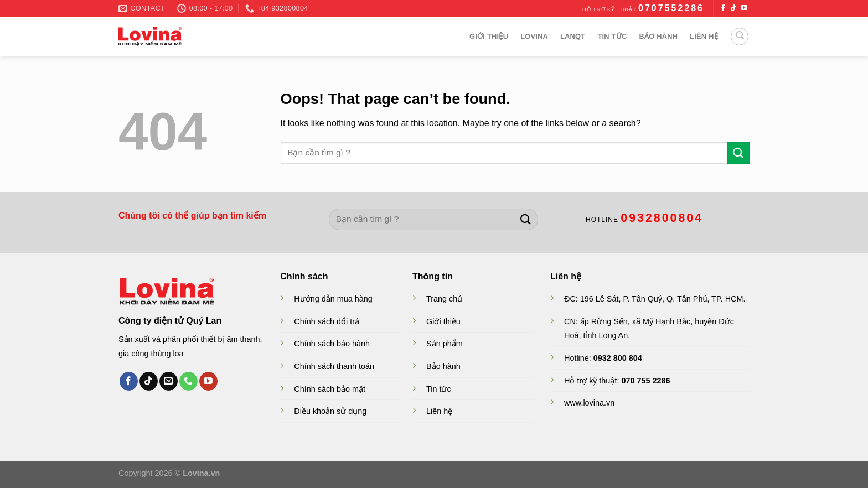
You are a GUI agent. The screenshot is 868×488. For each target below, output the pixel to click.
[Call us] (188, 381)
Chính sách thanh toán (334, 366)
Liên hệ (704, 36)
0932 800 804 (618, 358)
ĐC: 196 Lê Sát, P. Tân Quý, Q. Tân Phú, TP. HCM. (655, 299)
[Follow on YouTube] (744, 8)
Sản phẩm (445, 344)
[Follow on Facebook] (723, 8)
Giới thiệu (489, 36)
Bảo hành (658, 36)
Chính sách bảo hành (332, 344)
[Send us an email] (169, 381)
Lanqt (573, 36)
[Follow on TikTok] (733, 8)
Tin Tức (612, 36)
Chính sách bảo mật (330, 389)
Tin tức (439, 389)
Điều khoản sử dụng (330, 411)
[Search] (740, 37)
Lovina (534, 36)
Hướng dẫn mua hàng (333, 299)
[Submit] (738, 153)
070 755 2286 (645, 381)
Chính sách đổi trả (327, 321)
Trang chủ (444, 299)
